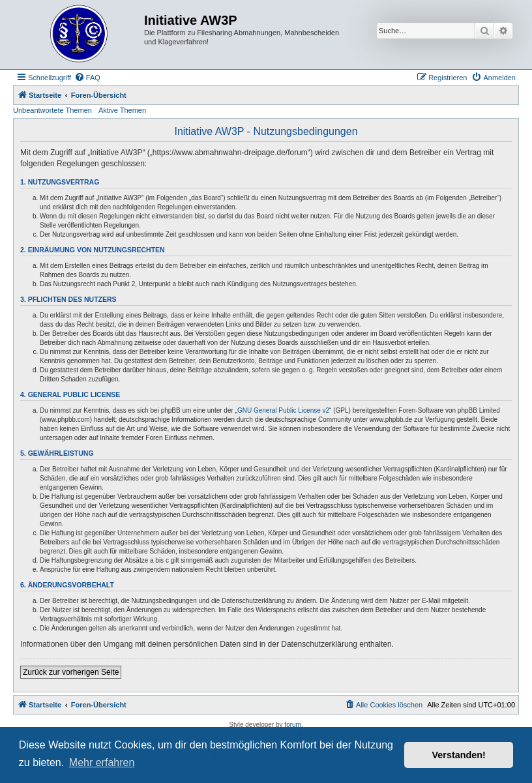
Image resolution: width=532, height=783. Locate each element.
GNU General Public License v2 (283, 410)
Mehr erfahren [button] (102, 762)
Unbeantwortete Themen (52, 110)
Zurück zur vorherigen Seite (71, 672)
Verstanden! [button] (459, 755)
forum (293, 725)
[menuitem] (87, 78)
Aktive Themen (122, 110)
